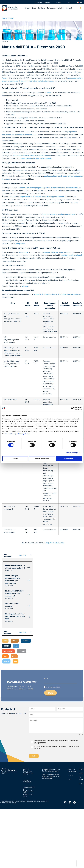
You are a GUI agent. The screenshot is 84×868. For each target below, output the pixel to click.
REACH (11, 18)
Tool (69, 2)
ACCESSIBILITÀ (12, 803)
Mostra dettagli (72, 453)
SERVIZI (81, 769)
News (34, 8)
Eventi (59, 2)
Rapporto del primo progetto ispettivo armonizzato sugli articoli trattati (48, 188)
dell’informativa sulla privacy (55, 746)
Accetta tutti (69, 459)
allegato (25, 286)
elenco (6, 78)
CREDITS (39, 801)
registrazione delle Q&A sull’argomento (36, 158)
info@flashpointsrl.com (53, 769)
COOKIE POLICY (13, 801)
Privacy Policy (24, 434)
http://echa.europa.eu (55, 543)
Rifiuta (15, 459)
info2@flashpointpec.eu (52, 771)
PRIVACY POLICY (4, 801)
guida (49, 92)
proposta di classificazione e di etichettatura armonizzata (58, 294)
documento (24, 252)
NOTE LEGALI (21, 801)
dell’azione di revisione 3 (72, 255)
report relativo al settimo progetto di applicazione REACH (44, 196)
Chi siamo (41, 8)
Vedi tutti (25, 555)
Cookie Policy (11, 434)
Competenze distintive (55, 8)
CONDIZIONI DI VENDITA (31, 801)
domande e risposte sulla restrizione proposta (32, 155)
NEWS (5, 18)
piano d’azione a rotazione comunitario (59, 214)
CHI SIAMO (81, 778)
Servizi (27, 8)
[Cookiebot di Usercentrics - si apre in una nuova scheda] (73, 408)
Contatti (69, 8)
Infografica (20, 244)
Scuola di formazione (43, 2)
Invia (34, 756)
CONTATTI (81, 784)
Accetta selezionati (42, 459)
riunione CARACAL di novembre (57, 252)
